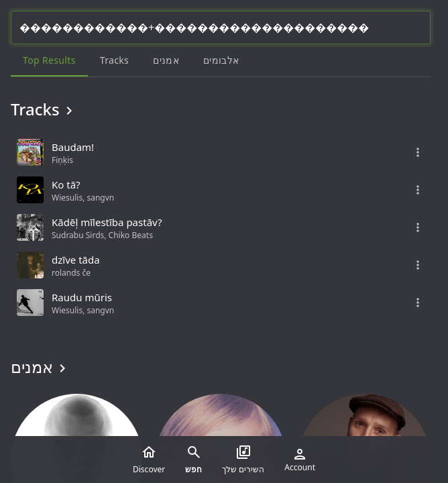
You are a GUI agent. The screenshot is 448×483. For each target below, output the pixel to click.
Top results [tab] (49, 60)
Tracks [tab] (114, 60)
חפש (193, 460)
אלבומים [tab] (221, 60)
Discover (149, 460)
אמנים (41, 367)
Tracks (44, 109)
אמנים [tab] (166, 60)
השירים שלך (243, 460)
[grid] (221, 227)
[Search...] (221, 28)
